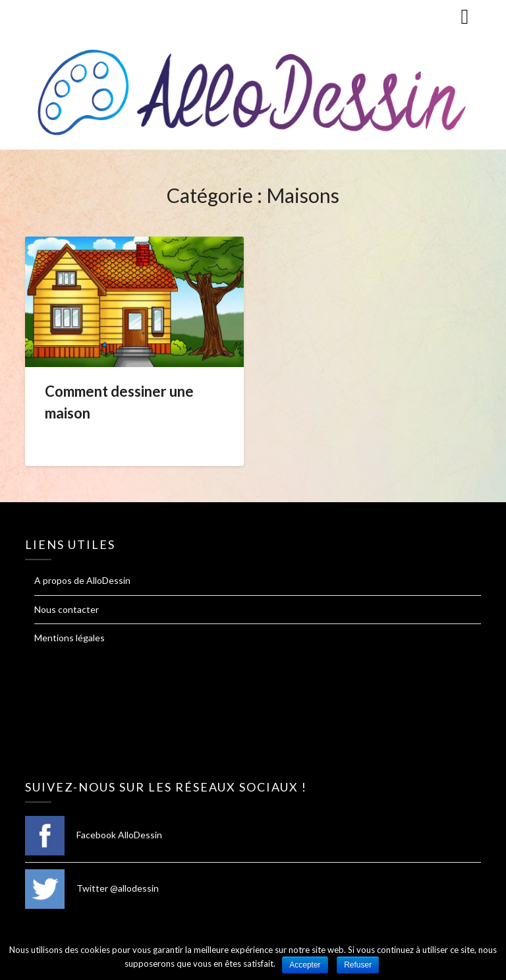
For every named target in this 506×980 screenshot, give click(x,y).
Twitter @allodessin (92, 888)
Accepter (305, 965)
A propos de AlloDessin (82, 580)
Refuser (358, 965)
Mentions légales (70, 638)
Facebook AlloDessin (94, 835)
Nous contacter (67, 609)
